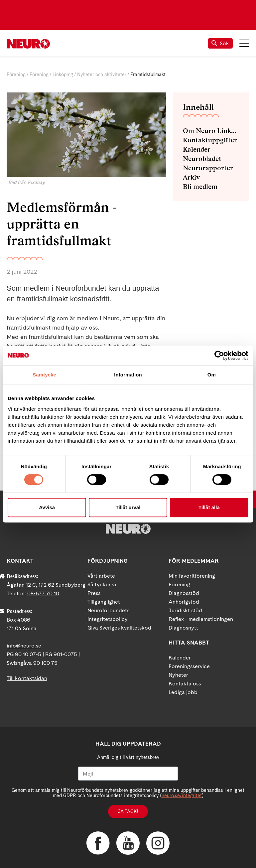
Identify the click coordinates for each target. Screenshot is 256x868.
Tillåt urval (128, 507)
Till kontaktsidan (27, 678)
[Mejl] (128, 774)
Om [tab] (212, 375)
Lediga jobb (183, 692)
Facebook (98, 843)
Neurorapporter (208, 168)
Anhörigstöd (184, 602)
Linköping (63, 74)
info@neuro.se (24, 646)
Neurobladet (202, 159)
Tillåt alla (209, 507)
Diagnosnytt (183, 628)
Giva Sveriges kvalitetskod (119, 628)
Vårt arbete (101, 576)
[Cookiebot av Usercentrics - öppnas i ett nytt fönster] (219, 356)
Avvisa (47, 507)
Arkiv (191, 177)
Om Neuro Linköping (211, 131)
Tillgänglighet (104, 602)
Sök (220, 43)
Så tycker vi (102, 584)
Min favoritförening (192, 576)
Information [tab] (128, 375)
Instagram (158, 843)
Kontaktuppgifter (210, 140)
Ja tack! (128, 811)
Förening (16, 74)
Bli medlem (200, 187)
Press (94, 593)
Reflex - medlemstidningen (201, 619)
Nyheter (178, 675)
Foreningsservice (189, 666)
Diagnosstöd (184, 593)
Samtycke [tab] (44, 375)
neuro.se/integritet (182, 796)
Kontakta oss (185, 684)
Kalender (197, 149)
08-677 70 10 (43, 593)
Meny (244, 43)
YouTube (128, 843)
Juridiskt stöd (185, 610)
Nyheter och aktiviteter (102, 74)
